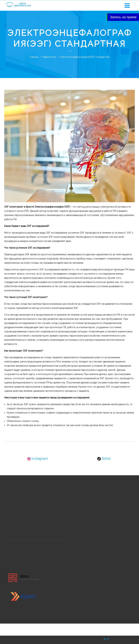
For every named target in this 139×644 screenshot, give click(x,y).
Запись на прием (123, 17)
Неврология (49, 57)
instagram (38, 458)
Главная (34, 57)
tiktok (104, 458)
